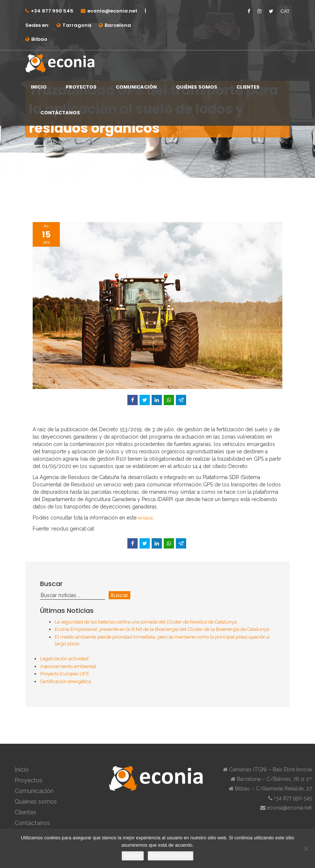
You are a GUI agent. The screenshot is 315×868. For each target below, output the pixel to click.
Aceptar (133, 856)
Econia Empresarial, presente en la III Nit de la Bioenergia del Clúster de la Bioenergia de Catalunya (162, 629)
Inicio (39, 87)
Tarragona (77, 25)
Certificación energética (66, 681)
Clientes (248, 87)
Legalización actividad (64, 659)
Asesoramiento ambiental (68, 666)
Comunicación (136, 87)
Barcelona (118, 25)
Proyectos (81, 87)
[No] (306, 849)
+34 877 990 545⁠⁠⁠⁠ (52, 11)
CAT (285, 11)
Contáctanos (60, 113)
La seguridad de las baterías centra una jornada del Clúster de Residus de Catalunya (146, 622)
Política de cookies (170, 856)
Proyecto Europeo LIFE (65, 674)
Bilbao (39, 39)
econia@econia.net (112, 11)
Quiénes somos (197, 87)
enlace (145, 518)
